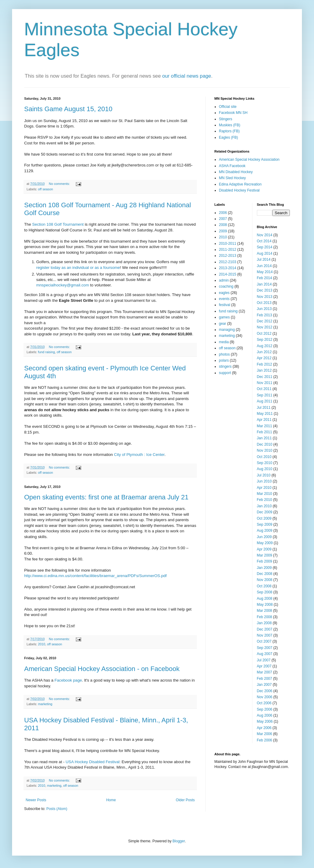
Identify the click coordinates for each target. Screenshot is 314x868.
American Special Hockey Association (249, 160)
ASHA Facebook (232, 166)
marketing (45, 704)
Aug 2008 (265, 599)
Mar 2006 (265, 734)
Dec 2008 (265, 574)
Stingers (226, 119)
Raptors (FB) (229, 131)
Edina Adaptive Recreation (240, 184)
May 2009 (265, 543)
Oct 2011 (264, 389)
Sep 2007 (265, 648)
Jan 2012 (264, 370)
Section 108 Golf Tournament (58, 224)
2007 (223, 219)
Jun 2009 (264, 537)
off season (46, 189)
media (224, 342)
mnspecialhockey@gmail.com (63, 285)
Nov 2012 (265, 327)
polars (224, 360)
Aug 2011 (265, 401)
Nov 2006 (265, 697)
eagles (224, 293)
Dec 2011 (265, 377)
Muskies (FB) (230, 125)
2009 (223, 231)
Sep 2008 (265, 592)
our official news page (187, 76)
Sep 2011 (265, 395)
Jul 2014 (264, 260)
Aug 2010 (265, 469)
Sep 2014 (265, 247)
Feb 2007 (265, 679)
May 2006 (265, 721)
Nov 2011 (265, 383)
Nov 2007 (265, 635)
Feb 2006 (265, 740)
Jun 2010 (264, 481)
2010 (42, 644)
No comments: (60, 184)
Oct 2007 (264, 641)
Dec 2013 (265, 290)
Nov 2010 (265, 450)
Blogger (179, 841)
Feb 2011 (265, 432)
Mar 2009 (265, 555)
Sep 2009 (265, 524)
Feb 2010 (265, 500)
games (224, 317)
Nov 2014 (265, 235)
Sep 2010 (265, 463)
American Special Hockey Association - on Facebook (102, 669)
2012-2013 (227, 256)
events (224, 299)
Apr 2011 (264, 420)
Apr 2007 (264, 666)
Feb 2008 (265, 617)
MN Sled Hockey (232, 178)
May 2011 (265, 414)
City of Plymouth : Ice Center (139, 455)
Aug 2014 (265, 253)
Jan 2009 (264, 568)
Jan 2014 (264, 284)
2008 (223, 225)
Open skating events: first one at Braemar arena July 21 (106, 497)
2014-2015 (227, 274)
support (225, 373)
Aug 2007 (265, 654)
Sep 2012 (265, 340)
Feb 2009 (265, 561)
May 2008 (265, 605)
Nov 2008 (265, 580)
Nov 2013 (265, 297)
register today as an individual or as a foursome (78, 268)
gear (223, 324)
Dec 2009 (265, 512)
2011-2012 (227, 250)
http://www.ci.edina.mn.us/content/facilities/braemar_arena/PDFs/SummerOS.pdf (95, 576)
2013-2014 (227, 268)
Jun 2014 (264, 266)
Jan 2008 (264, 623)
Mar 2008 (265, 611)
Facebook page (68, 680)
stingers (225, 366)
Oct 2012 (264, 334)
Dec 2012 (265, 321)
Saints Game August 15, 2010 (68, 109)
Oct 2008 (264, 586)
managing (227, 330)
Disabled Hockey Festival (239, 190)
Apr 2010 (264, 488)
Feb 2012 (265, 364)
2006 (223, 213)
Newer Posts (36, 800)
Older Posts (185, 800)
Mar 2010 (265, 494)
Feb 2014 (265, 278)
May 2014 (265, 272)
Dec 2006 (265, 691)
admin (224, 280)
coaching (226, 286)
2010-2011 (227, 244)
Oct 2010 (264, 457)
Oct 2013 (264, 303)
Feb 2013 (265, 315)
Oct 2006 (264, 703)
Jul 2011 (264, 408)
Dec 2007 (265, 629)
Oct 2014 (264, 241)
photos (224, 354)
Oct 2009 (264, 518)
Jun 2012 (264, 352)
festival (224, 305)
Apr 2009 (264, 549)
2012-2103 (227, 262)
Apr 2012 (264, 358)
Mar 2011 (265, 426)
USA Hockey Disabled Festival (92, 762)
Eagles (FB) (228, 137)
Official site (228, 107)
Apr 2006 (264, 728)
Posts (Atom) (57, 809)
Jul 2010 (264, 475)
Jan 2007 (264, 685)
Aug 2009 (265, 531)
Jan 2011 (264, 438)
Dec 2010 (265, 444)
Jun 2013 (264, 309)
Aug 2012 (265, 346)
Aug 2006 (265, 715)
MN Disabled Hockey (236, 172)
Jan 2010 (264, 506)
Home (111, 800)
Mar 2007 (265, 672)
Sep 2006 (265, 709)
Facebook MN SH (233, 113)
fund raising (46, 352)
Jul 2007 (264, 660)
